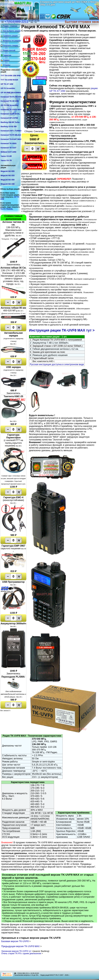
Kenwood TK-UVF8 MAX (11, 110)
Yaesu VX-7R (6, 160)
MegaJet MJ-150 (8, 184)
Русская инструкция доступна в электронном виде (57, 364)
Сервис (6, 60)
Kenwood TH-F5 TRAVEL (11, 97)
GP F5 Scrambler (8, 88)
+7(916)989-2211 (16, 22)
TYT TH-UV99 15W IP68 (11, 76)
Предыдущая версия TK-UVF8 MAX (21, 946)
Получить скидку (11, 46)
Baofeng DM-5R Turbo (10, 122)
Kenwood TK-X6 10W (10, 101)
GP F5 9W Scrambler (9, 105)
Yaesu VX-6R (6, 156)
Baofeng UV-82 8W (9, 126)
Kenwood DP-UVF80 (9, 118)
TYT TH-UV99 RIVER (9, 80)
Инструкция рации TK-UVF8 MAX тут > (62, 330)
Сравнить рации (10, 36)
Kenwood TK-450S (9, 143)
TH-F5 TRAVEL (7, 209)
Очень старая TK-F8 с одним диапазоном (21, 953)
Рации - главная (10, 26)
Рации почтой (9, 50)
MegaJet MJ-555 (8, 171)
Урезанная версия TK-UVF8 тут (16, 951)
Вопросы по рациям (12, 41)
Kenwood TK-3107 (8, 148)
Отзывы (7, 65)
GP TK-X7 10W (7, 84)
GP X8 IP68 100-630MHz (11, 93)
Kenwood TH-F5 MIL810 (11, 135)
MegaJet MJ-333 (8, 175)
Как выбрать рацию (12, 31)
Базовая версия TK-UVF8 (15, 941)
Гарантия (7, 55)
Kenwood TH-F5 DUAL (10, 114)
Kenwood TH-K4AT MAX (11, 139)
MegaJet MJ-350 (8, 180)
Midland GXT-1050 (8, 152)
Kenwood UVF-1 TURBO (11, 131)
